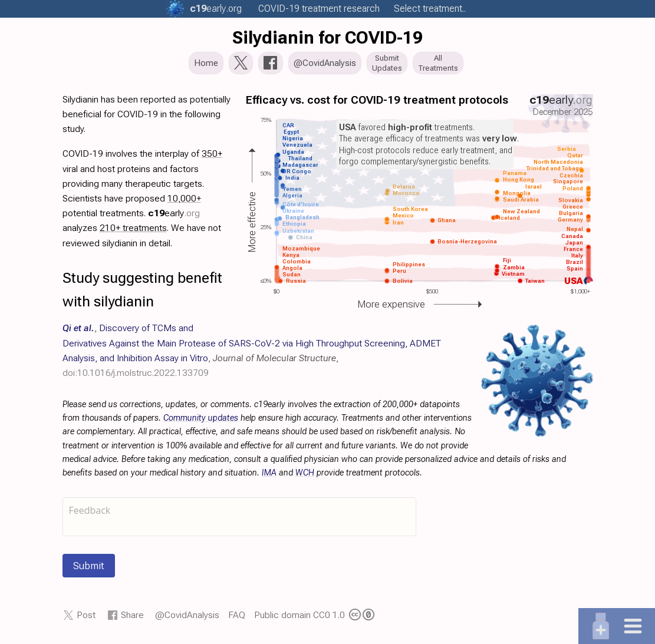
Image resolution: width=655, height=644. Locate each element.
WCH (305, 476)
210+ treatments (133, 231)
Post (86, 618)
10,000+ (184, 202)
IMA (269, 476)
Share (132, 618)
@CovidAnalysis (187, 618)
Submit (89, 569)
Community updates (201, 422)
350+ (212, 157)
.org (216, 9)
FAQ (237, 618)
